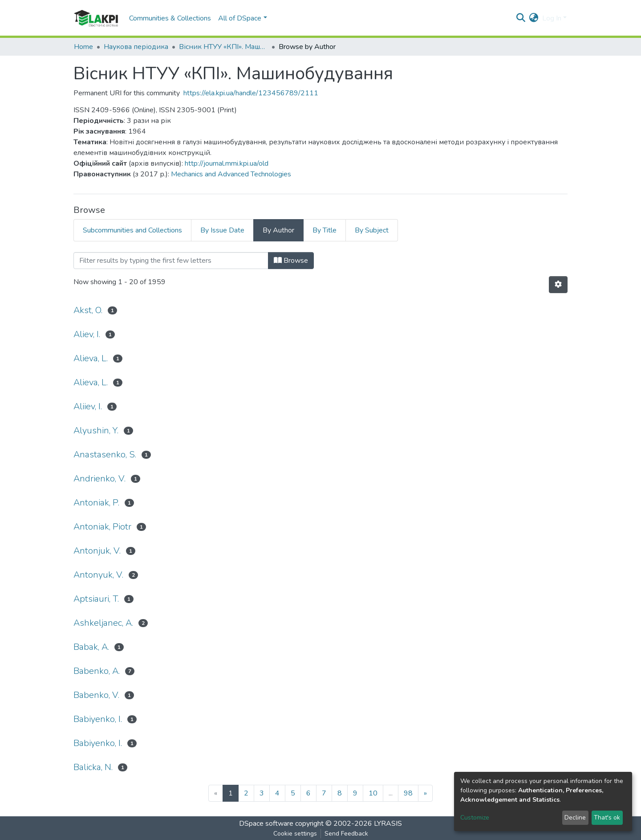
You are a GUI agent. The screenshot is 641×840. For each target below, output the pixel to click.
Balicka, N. (93, 767)
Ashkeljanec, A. (103, 623)
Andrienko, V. (99, 479)
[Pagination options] (558, 285)
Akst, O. (88, 310)
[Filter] (171, 261)
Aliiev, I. (88, 406)
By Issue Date (222, 230)
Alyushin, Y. (96, 430)
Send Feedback (346, 834)
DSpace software (266, 824)
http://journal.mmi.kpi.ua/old (227, 163)
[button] (534, 18)
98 (408, 793)
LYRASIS (388, 824)
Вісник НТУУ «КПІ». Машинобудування (223, 47)
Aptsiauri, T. (96, 599)
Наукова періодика (136, 47)
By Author (278, 230)
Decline (575, 818)
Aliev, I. (87, 334)
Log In (552, 18)
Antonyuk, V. (98, 575)
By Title (325, 230)
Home (83, 47)
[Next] (425, 793)
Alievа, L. (91, 382)
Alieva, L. (91, 358)
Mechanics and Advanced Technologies (231, 174)
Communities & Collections (170, 18)
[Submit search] (521, 18)
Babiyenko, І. (98, 743)
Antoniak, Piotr (102, 527)
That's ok (607, 818)
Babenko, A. (97, 671)
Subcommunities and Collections (132, 230)
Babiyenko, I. (98, 719)
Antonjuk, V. (97, 551)
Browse (291, 261)
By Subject (372, 230)
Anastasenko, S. (105, 455)
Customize (475, 818)
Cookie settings (295, 834)
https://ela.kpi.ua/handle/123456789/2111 (251, 93)
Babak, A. (91, 647)
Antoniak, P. (96, 503)
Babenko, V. (96, 695)
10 (373, 793)
